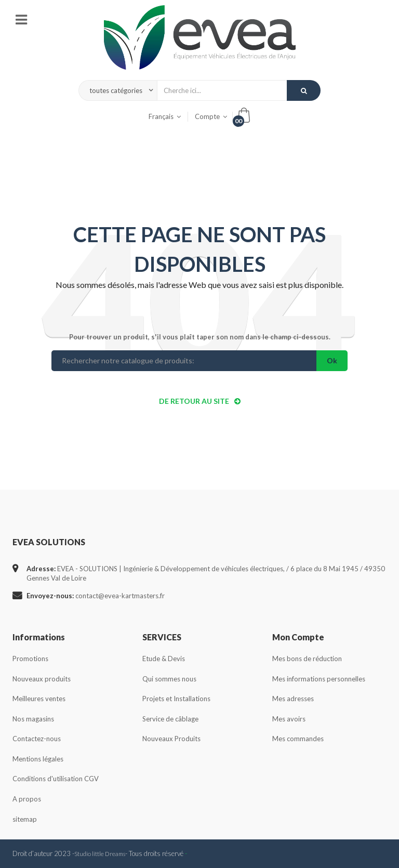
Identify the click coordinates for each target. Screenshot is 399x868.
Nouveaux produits (42, 679)
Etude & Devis (164, 659)
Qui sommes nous (169, 679)
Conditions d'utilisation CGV (56, 779)
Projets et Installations (176, 699)
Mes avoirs (289, 719)
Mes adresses (293, 699)
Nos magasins (33, 719)
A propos (27, 799)
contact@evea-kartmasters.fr (120, 596)
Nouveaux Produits (171, 739)
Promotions (30, 659)
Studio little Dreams (100, 853)
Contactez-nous (37, 739)
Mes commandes (298, 739)
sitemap (25, 819)
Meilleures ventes (39, 699)
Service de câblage (170, 719)
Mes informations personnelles (319, 679)
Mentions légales (38, 759)
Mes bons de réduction (307, 659)
